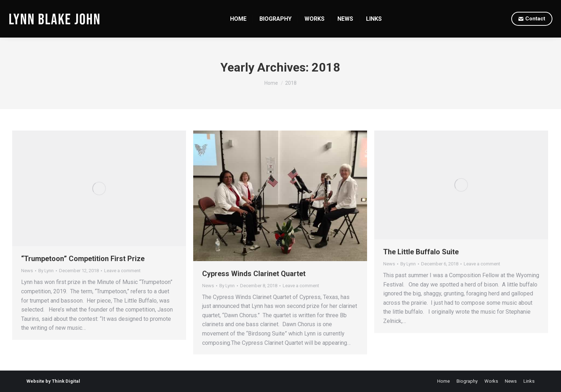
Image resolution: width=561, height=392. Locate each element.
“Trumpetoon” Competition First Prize (83, 259)
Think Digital (66, 381)
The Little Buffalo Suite (421, 252)
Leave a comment (122, 271)
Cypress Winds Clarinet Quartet (254, 274)
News (27, 271)
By (46, 271)
